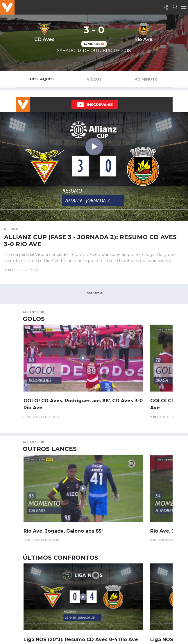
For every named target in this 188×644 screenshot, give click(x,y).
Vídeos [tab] (94, 79)
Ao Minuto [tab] (146, 79)
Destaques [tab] (42, 79)
